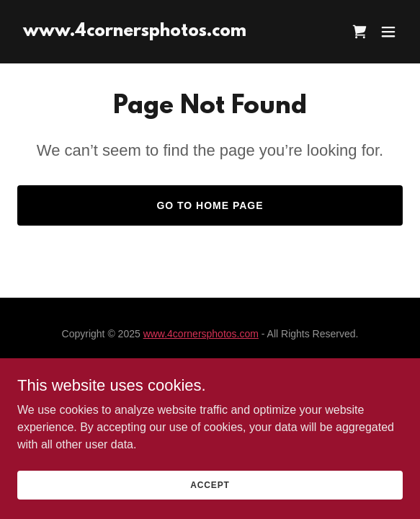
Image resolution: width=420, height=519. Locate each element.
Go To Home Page (210, 205)
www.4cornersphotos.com (201, 334)
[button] (388, 32)
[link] (135, 32)
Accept (210, 494)
